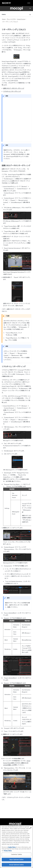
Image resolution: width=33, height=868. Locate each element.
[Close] (31, 828)
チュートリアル (11, 19)
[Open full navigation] (29, 3)
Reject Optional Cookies (16, 860)
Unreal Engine (21, 19)
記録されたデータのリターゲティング (14, 88)
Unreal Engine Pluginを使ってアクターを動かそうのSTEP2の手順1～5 (17, 763)
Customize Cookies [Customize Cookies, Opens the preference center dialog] (16, 854)
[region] (16, 847)
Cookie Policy (12, 847)
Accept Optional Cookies (16, 865)
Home (4, 19)
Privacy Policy (8, 851)
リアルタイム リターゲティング (12, 91)
